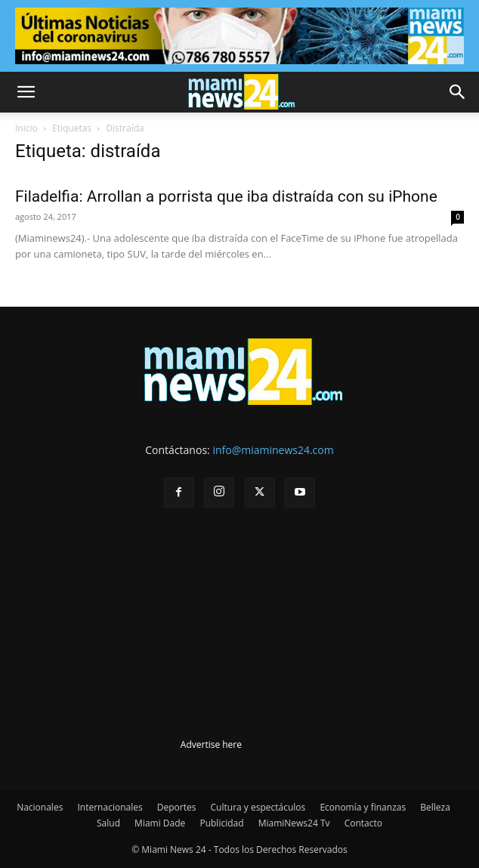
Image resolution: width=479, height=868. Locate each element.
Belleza (435, 807)
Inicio (26, 128)
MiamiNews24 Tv (294, 823)
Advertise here (211, 744)
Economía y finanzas (363, 807)
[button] (26, 92)
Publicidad (221, 823)
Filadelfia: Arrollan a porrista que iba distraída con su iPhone (226, 196)
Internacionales (110, 807)
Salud (108, 823)
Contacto (363, 823)
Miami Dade (160, 823)
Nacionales (40, 807)
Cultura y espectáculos (258, 807)
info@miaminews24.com (273, 450)
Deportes (177, 807)
